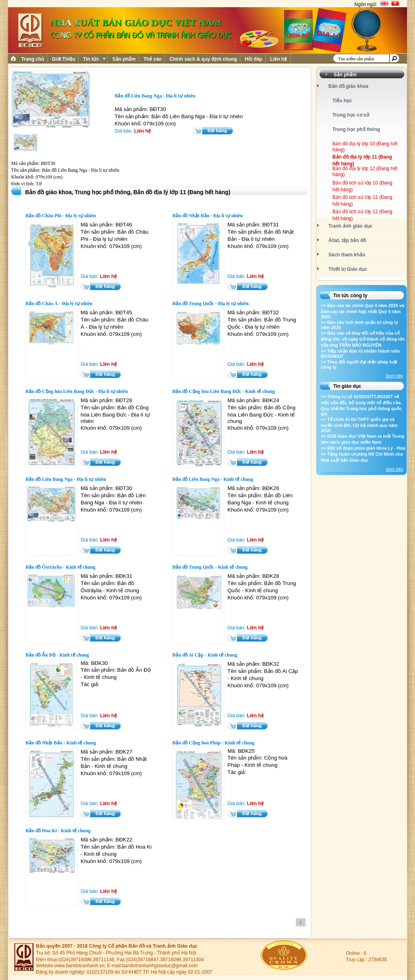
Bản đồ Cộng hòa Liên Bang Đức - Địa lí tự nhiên (77, 391)
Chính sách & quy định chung (203, 59)
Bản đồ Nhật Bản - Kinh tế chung (61, 743)
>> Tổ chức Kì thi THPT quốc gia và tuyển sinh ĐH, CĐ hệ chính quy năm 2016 (359, 425)
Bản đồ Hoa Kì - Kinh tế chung (58, 831)
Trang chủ (33, 59)
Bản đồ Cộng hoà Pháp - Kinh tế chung (213, 743)
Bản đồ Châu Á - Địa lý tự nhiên (59, 304)
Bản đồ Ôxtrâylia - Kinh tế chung (60, 567)
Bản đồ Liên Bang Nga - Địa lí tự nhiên (66, 479)
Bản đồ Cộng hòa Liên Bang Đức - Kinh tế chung (224, 391)
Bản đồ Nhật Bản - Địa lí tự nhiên (207, 216)
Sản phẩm (124, 59)
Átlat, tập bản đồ (347, 240)
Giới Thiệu (64, 59)
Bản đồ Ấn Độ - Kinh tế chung (57, 655)
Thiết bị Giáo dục (348, 269)
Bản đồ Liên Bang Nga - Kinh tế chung (213, 479)
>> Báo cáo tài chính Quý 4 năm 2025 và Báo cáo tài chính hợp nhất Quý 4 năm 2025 (363, 311)
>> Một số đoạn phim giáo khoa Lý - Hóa (363, 448)
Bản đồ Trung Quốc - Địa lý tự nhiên (210, 304)
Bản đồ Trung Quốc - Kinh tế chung (210, 567)
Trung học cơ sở (351, 115)
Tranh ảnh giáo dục (350, 226)
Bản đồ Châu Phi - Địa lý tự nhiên (61, 216)
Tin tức (94, 59)
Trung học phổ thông (356, 129)
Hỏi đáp (253, 59)
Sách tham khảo (347, 255)
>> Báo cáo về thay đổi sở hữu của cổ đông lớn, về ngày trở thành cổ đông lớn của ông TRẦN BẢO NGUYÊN (363, 339)
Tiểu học (342, 101)
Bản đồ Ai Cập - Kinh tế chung (205, 655)
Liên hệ (279, 59)
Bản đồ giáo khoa (348, 86)
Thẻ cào (152, 59)
